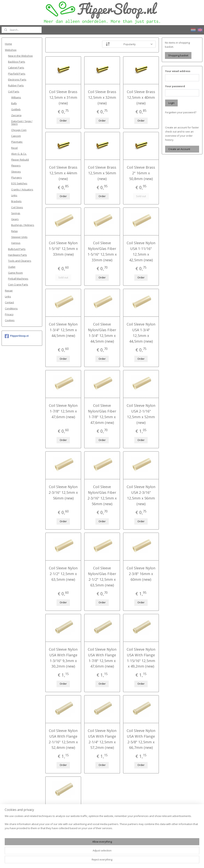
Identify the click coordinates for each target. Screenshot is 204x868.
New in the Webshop (20, 56)
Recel (14, 148)
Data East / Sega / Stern (22, 123)
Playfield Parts (17, 74)
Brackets (16, 201)
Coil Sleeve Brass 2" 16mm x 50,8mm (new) (141, 173)
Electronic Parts (17, 80)
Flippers (16, 166)
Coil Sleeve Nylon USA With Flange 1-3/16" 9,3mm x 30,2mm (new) (63, 658)
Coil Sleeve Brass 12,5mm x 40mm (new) (141, 97)
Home (8, 44)
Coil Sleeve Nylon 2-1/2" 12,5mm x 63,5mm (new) (63, 574)
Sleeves (16, 172)
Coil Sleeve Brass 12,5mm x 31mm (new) (63, 97)
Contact (9, 302)
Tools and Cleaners (20, 261)
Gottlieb (16, 109)
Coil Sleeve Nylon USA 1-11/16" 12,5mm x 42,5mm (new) (141, 251)
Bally (14, 103)
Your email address (178, 71)
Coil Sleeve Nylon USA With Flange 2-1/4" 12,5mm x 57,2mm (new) (102, 739)
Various (16, 243)
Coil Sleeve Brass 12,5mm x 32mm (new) (102, 97)
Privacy (9, 314)
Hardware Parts (17, 255)
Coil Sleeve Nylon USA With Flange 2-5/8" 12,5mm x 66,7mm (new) (141, 739)
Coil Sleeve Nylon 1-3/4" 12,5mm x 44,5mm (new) (63, 330)
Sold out (141, 196)
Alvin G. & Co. (19, 154)
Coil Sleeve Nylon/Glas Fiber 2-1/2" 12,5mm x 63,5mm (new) (102, 576)
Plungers (16, 177)
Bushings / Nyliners (23, 225)
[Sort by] (129, 44)
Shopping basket (178, 55)
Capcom (16, 136)
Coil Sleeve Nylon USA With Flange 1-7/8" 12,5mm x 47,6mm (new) (102, 658)
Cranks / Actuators (22, 189)
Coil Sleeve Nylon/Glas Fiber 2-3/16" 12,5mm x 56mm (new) (102, 495)
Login (171, 103)
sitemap (87, 861)
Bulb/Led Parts (17, 249)
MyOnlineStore (146, 861)
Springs (16, 213)
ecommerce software (111, 861)
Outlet (12, 267)
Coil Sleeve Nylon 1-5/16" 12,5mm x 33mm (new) (63, 249)
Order (63, 121)
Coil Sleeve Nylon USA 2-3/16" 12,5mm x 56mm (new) (141, 495)
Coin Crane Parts (18, 284)
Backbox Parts (17, 62)
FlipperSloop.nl (17, 336)
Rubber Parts (16, 85)
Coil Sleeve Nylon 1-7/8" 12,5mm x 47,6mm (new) (63, 411)
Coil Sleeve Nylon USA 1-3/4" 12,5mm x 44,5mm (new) (141, 333)
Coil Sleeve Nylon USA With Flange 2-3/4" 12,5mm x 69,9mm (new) (63, 820)
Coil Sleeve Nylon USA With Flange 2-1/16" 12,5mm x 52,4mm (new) (63, 739)
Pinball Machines (18, 279)
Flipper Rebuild (20, 160)
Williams (16, 97)
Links (14, 195)
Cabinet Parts (16, 68)
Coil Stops (17, 207)
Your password (175, 86)
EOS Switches (19, 183)
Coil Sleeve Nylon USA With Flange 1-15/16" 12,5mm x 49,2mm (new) (141, 658)
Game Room (15, 273)
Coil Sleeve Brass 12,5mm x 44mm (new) (63, 173)
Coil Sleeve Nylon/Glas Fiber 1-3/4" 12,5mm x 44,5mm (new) (102, 333)
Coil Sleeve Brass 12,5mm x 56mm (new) (102, 173)
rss (96, 861)
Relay (15, 231)
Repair (9, 291)
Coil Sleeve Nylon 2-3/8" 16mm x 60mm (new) (141, 574)
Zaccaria (16, 115)
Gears (15, 219)
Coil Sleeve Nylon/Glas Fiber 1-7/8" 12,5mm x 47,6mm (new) (102, 414)
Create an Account (179, 149)
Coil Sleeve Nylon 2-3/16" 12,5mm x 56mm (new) (63, 492)
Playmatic (17, 142)
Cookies (10, 320)
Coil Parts (14, 91)
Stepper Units (19, 237)
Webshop (11, 50)
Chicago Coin (19, 130)
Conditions (11, 308)
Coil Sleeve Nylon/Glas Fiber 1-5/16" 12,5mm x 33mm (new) (102, 251)
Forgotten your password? (181, 112)
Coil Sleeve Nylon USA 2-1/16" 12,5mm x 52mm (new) (141, 414)
